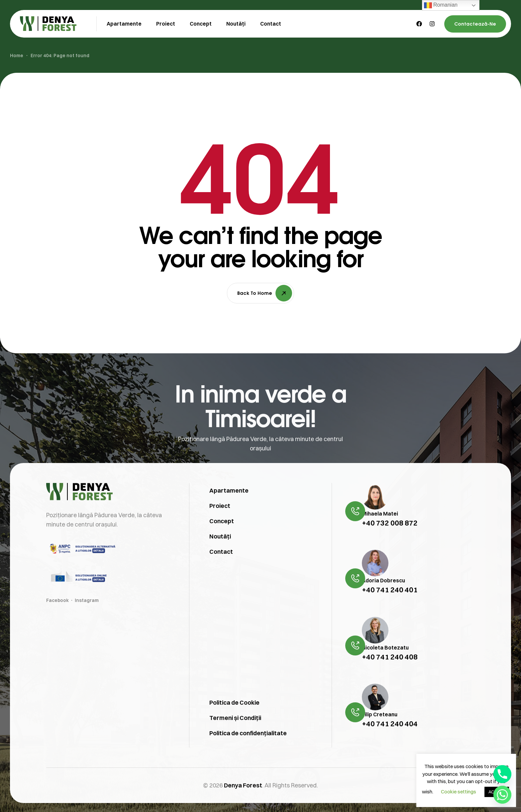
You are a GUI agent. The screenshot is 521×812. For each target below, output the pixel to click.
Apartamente (229, 508)
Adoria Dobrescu (383, 598)
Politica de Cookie (234, 720)
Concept (222, 538)
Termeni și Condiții (235, 735)
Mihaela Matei (380, 531)
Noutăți (220, 554)
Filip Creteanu (380, 732)
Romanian (441, 5)
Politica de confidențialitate (248, 750)
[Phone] (502, 774)
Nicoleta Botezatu (385, 665)
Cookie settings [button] (459, 792)
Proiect (220, 523)
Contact (221, 569)
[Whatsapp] (502, 795)
